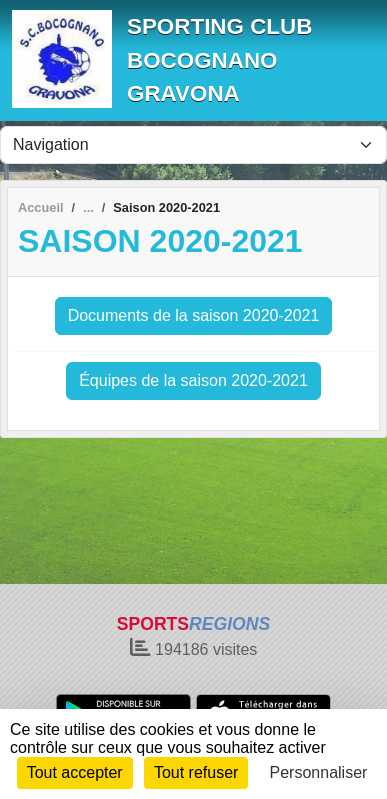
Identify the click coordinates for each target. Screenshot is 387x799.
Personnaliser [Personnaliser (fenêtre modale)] (319, 772)
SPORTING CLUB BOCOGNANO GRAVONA (219, 60)
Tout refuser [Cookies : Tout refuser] (196, 772)
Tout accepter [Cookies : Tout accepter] (75, 772)
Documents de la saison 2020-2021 (194, 315)
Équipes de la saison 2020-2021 (193, 380)
